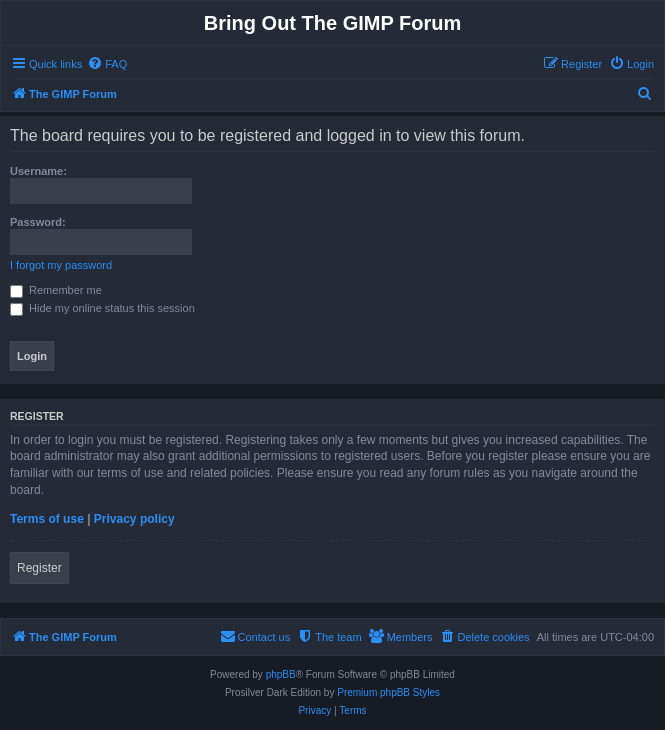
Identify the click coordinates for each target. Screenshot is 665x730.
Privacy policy (134, 519)
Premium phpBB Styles (388, 692)
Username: (38, 171)
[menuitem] (107, 64)
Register (39, 568)
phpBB (281, 674)
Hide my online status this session (102, 308)
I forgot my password (61, 265)
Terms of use (47, 519)
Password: (38, 222)
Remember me (56, 290)
